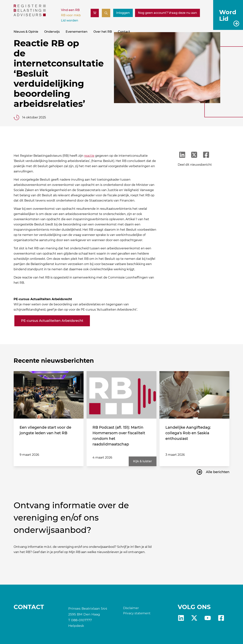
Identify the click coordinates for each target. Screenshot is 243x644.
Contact (124, 32)
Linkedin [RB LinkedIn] (181, 618)
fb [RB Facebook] (221, 618)
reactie (89, 156)
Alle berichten (218, 472)
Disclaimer (131, 608)
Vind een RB (70, 10)
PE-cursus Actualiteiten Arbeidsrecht (52, 321)
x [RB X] (194, 618)
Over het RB (103, 32)
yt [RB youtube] (208, 618)
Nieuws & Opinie (26, 32)
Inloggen (123, 13)
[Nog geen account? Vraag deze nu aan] (167, 13)
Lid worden (70, 20)
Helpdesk (76, 626)
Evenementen (77, 32)
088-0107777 (81, 620)
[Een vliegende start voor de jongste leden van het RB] (49, 395)
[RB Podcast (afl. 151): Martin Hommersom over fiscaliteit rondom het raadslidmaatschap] (121, 395)
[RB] (30, 15)
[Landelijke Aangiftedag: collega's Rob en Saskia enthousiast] (194, 395)
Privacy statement (137, 613)
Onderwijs (52, 32)
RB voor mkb (71, 15)
